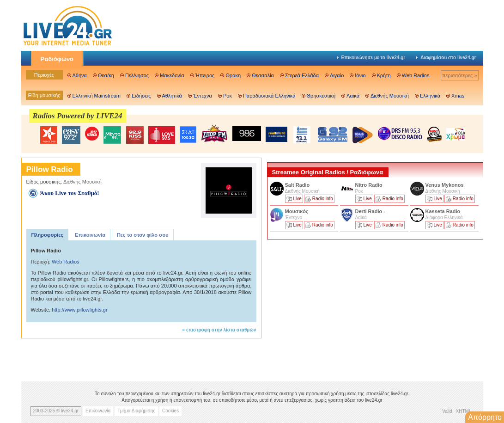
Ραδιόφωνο (57, 59)
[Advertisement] (336, 307)
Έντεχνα (203, 96)
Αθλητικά (172, 96)
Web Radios (416, 75)
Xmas (458, 96)
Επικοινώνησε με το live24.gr (371, 58)
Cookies (170, 411)
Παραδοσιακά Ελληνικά (269, 96)
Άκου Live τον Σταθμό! (70, 193)
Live (298, 199)
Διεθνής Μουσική (390, 96)
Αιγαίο (337, 75)
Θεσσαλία (263, 75)
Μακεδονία (172, 75)
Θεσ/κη (106, 75)
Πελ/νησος (137, 75)
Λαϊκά (353, 96)
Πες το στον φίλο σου (143, 235)
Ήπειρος (205, 75)
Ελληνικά (430, 96)
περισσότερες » (460, 75)
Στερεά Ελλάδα (302, 75)
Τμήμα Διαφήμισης (136, 411)
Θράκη (233, 75)
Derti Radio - (370, 211)
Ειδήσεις (141, 96)
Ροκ (228, 96)
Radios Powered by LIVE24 (78, 116)
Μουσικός (297, 211)
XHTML (464, 411)
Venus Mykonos (445, 185)
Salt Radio (298, 185)
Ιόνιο (360, 75)
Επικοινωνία (90, 235)
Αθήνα (80, 75)
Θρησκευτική (321, 96)
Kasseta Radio (444, 211)
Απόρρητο (485, 417)
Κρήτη (384, 75)
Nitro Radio (369, 185)
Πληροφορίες (48, 235)
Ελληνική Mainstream (97, 96)
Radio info (323, 199)
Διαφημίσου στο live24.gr (446, 58)
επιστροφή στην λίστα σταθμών (221, 330)
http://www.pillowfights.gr (79, 310)
